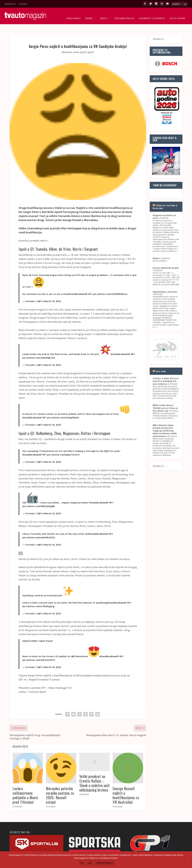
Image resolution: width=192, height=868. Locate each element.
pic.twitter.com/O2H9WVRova (110, 285)
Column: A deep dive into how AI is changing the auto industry (166, 372)
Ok (82, 863)
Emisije (89, 14)
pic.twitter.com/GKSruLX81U (39, 651)
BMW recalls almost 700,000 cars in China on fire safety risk (165, 399)
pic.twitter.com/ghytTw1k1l (63, 445)
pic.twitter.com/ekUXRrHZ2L (39, 528)
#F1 (90, 285)
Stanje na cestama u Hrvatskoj (165, 197)
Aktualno (67, 43)
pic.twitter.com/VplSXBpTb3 (39, 348)
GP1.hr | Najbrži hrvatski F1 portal (39, 670)
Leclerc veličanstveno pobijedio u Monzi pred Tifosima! (25, 786)
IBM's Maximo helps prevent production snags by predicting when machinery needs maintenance (165, 421)
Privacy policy (105, 863)
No (90, 863)
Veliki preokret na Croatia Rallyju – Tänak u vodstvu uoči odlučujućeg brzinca (94, 774)
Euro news (161, 362)
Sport (91, 43)
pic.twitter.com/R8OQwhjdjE (38, 497)
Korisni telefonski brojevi (166, 259)
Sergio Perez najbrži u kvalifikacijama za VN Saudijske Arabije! (65, 666)
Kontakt (23, 4)
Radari (156, 249)
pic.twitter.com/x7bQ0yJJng (38, 597)
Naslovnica (10, 4)
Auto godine (177, 14)
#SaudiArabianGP (78, 285)
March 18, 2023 (53, 292)
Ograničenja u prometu (165, 282)
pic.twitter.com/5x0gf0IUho (63, 408)
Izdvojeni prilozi (124, 14)
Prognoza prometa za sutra (164, 207)
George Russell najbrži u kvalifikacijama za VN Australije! (126, 786)
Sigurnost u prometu (152, 14)
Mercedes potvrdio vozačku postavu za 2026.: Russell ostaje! (60, 786)
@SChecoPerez (80, 647)
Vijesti (103, 14)
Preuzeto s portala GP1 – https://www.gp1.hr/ (45, 678)
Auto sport (80, 43)
